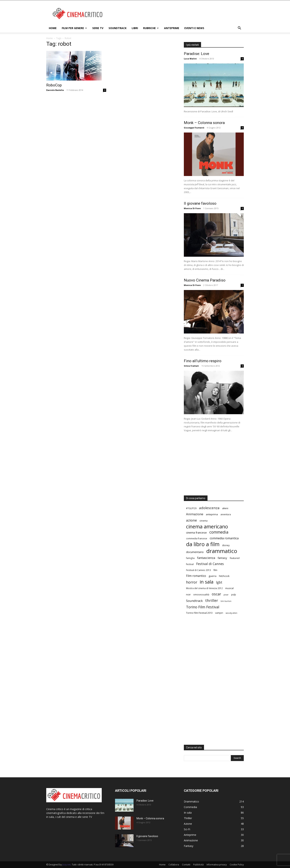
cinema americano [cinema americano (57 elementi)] (207, 526)
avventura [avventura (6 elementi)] (226, 514)
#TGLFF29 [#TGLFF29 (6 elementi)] (191, 508)
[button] (239, 28)
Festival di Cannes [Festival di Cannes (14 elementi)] (210, 564)
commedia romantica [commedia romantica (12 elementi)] (224, 538)
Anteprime (172, 28)
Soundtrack (118, 28)
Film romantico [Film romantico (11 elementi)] (196, 576)
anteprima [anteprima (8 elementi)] (212, 514)
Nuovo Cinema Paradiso (205, 280)
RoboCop (54, 85)
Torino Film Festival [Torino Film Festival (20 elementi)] (203, 607)
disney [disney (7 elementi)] (226, 545)
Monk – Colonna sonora (204, 123)
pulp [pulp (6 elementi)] (234, 594)
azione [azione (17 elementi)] (192, 520)
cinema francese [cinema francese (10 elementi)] (196, 532)
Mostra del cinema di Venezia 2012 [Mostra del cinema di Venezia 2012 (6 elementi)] (204, 588)
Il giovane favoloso (200, 203)
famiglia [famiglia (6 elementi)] (190, 558)
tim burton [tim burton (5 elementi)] (226, 601)
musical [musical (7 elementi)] (229, 588)
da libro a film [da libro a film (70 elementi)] (203, 544)
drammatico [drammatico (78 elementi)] (222, 551)
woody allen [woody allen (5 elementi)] (231, 613)
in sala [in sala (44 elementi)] (207, 582)
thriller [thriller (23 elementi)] (212, 600)
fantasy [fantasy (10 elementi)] (222, 558)
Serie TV (98, 28)
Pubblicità (198, 865)
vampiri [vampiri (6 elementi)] (219, 613)
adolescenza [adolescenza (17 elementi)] (209, 508)
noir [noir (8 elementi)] (188, 594)
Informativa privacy (217, 865)
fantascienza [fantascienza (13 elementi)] (206, 558)
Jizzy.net (66, 865)
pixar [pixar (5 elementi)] (226, 595)
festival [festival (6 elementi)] (190, 564)
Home (53, 28)
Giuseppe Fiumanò (194, 128)
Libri (135, 28)
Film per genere (74, 28)
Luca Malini (190, 59)
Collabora (174, 865)
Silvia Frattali (191, 366)
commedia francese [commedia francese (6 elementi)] (197, 538)
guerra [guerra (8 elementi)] (213, 576)
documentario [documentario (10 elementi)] (195, 552)
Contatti (186, 865)
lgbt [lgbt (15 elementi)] (219, 582)
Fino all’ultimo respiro (203, 361)
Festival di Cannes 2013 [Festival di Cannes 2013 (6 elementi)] (198, 570)
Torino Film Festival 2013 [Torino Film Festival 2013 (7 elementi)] (199, 613)
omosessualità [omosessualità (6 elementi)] (201, 594)
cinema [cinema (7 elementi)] (204, 521)
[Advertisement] (176, 14)
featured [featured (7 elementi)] (235, 558)
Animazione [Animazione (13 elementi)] (195, 514)
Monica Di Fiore (192, 208)
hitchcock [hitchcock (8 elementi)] (224, 576)
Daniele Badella (55, 90)
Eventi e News (194, 28)
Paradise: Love (197, 54)
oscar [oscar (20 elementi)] (216, 594)
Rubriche (151, 28)
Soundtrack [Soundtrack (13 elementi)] (194, 601)
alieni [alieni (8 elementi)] (225, 508)
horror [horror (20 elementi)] (192, 582)
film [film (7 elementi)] (215, 570)
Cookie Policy (237, 865)
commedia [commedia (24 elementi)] (219, 532)
